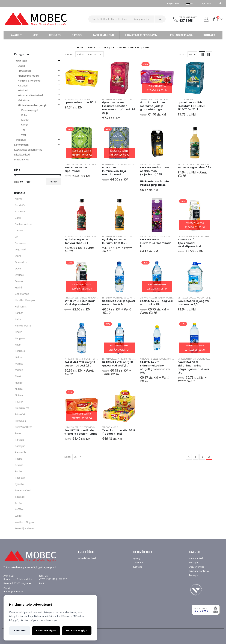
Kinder (18, 332)
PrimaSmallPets (23, 427)
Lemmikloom (21, 145)
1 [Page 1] (196, 457)
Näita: (183, 54)
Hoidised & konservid (29, 81)
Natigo (19, 383)
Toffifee (19, 509)
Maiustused (24, 100)
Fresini (18, 287)
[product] (82, 78)
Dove (18, 268)
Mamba (19, 364)
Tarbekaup (20, 140)
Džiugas (19, 275)
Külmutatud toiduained (30, 95)
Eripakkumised (147, 99)
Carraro (19, 230)
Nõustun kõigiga (77, 631)
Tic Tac (19, 503)
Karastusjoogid (29, 110)
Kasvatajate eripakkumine (28, 150)
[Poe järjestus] (90, 54)
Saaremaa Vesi (23, 490)
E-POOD (77, 35)
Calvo (18, 218)
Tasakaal (20, 497)
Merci (18, 376)
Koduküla (20, 351)
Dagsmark (21, 249)
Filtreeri (53, 182)
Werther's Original (24, 522)
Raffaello (20, 440)
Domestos (21, 262)
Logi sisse (206, 3)
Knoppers (20, 338)
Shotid (208, 164)
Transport (194, 575)
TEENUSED (55, 35)
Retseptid (194, 562)
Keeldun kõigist (46, 631)
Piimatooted (24, 71)
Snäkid (21, 66)
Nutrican (20, 395)
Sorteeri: (69, 54)
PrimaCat (20, 414)
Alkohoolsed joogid (28, 76)
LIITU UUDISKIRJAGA (181, 35)
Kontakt (137, 567)
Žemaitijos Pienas (24, 528)
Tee (93, 99)
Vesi (23, 135)
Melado (19, 370)
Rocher (19, 471)
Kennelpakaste (23, 326)
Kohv (24, 115)
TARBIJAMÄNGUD (103, 35)
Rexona (19, 465)
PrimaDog (20, 421)
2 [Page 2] (202, 457)
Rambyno (20, 446)
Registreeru (173, 3)
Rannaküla (20, 452)
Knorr (18, 345)
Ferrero (19, 281)
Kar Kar (19, 313)
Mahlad (144, 164)
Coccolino (20, 243)
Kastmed (23, 85)
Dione (18, 256)
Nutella (19, 389)
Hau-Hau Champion (25, 300)
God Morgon (22, 294)
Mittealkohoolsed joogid (78, 99)
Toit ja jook (165, 99)
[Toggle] (59, 60)
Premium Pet (22, 408)
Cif (16, 237)
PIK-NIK (19, 402)
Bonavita (20, 211)
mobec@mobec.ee (14, 592)
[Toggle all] (59, 54)
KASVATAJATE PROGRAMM (141, 35)
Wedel (18, 516)
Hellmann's (21, 307)
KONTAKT (209, 35)
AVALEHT (16, 35)
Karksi (18, 319)
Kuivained (23, 90)
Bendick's (20, 205)
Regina (19, 459)
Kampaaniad (196, 558)
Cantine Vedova (23, 224)
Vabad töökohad (87, 558)
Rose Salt (20, 478)
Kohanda (20, 631)
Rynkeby (19, 484)
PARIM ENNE (21, 159)
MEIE (35, 35)
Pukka (18, 433)
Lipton (18, 357)
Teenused (139, 562)
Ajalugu (137, 558)
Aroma (19, 199)
